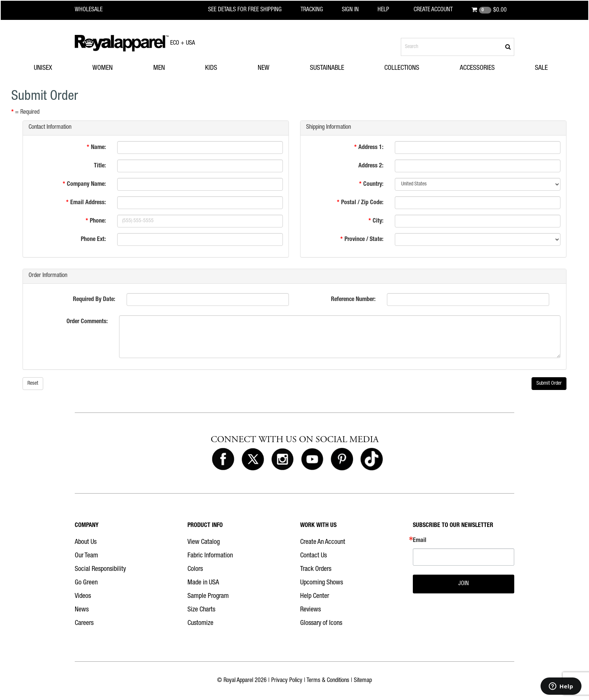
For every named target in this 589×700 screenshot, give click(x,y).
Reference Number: (353, 300)
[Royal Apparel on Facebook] (223, 460)
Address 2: (371, 166)
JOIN (464, 584)
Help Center (315, 596)
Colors (195, 569)
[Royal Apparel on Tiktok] (372, 460)
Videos (83, 596)
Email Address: (88, 203)
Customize (200, 623)
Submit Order (549, 384)
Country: (373, 185)
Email (420, 541)
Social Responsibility (100, 569)
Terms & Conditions (328, 681)
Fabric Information (210, 556)
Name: (98, 148)
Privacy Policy (287, 681)
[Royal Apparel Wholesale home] (95, 10)
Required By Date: (94, 300)
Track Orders (316, 569)
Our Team (86, 556)
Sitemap (363, 681)
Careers (84, 623)
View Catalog (204, 542)
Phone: (98, 221)
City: (378, 221)
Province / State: (364, 240)
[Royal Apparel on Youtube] (312, 460)
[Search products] (458, 47)
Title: (100, 166)
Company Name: (86, 185)
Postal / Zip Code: (362, 203)
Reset (33, 384)
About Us (86, 542)
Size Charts (201, 610)
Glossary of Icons (321, 623)
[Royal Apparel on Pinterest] (342, 460)
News (82, 610)
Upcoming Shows (322, 583)
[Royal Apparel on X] (253, 460)
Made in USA (203, 583)
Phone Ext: (93, 240)
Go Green (86, 583)
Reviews (310, 610)
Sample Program (208, 596)
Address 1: (371, 148)
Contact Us (313, 556)
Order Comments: (87, 322)
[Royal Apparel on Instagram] (282, 460)
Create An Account (323, 542)
